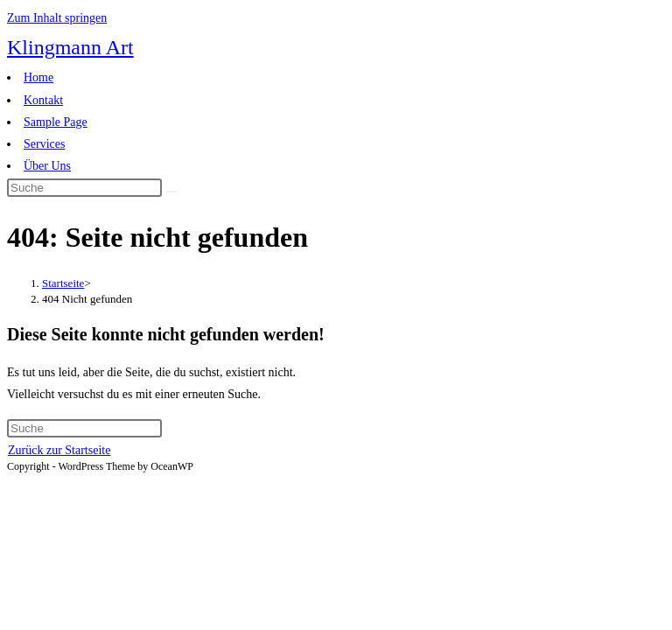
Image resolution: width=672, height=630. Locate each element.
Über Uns (47, 166)
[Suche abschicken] (171, 192)
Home (38, 77)
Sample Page (56, 122)
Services (44, 144)
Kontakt (43, 100)
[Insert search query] (84, 188)
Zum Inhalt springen (57, 18)
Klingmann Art (70, 47)
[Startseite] (63, 283)
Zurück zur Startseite (59, 450)
